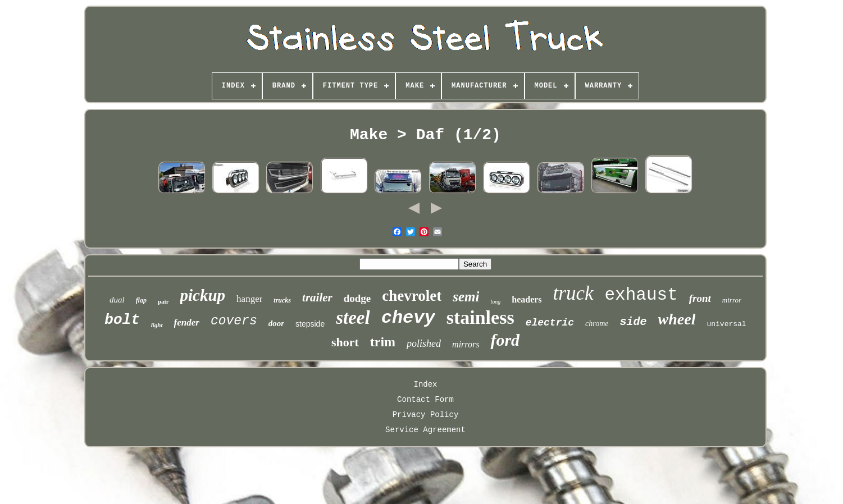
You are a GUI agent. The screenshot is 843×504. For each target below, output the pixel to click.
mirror (732, 300)
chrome (597, 324)
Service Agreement (425, 430)
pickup (203, 295)
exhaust (641, 295)
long (495, 302)
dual (117, 300)
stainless (480, 317)
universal (726, 324)
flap (141, 300)
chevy (408, 318)
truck (573, 293)
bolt (122, 320)
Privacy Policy (426, 415)
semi (466, 297)
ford (505, 340)
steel (353, 318)
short (345, 342)
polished (424, 343)
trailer (317, 297)
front (700, 298)
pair (163, 301)
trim (383, 342)
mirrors (466, 344)
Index (425, 384)
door (276, 323)
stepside (310, 324)
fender (187, 322)
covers (234, 321)
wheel (677, 319)
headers (527, 299)
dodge (357, 298)
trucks (282, 300)
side (634, 322)
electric (550, 323)
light (157, 325)
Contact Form (425, 400)
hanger (249, 299)
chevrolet (412, 296)
